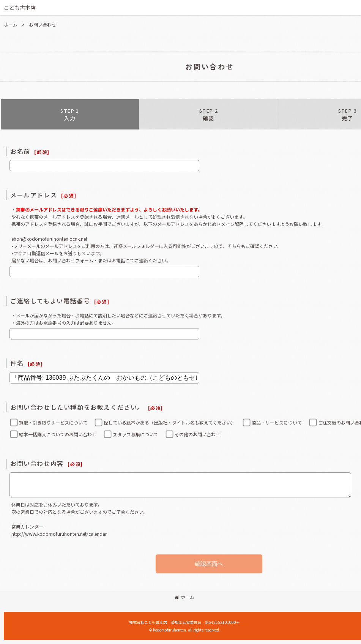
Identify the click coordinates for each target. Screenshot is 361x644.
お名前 (20, 151)
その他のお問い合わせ (197, 434)
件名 (17, 363)
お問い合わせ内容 (37, 463)
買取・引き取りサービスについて (53, 422)
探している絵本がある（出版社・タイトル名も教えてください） (169, 422)
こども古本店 (20, 8)
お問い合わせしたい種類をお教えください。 (77, 407)
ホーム (184, 597)
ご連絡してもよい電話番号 (50, 301)
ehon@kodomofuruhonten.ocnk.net (49, 239)
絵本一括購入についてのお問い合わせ (58, 434)
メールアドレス (34, 195)
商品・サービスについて (277, 422)
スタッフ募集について (136, 434)
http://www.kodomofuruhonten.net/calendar (59, 534)
